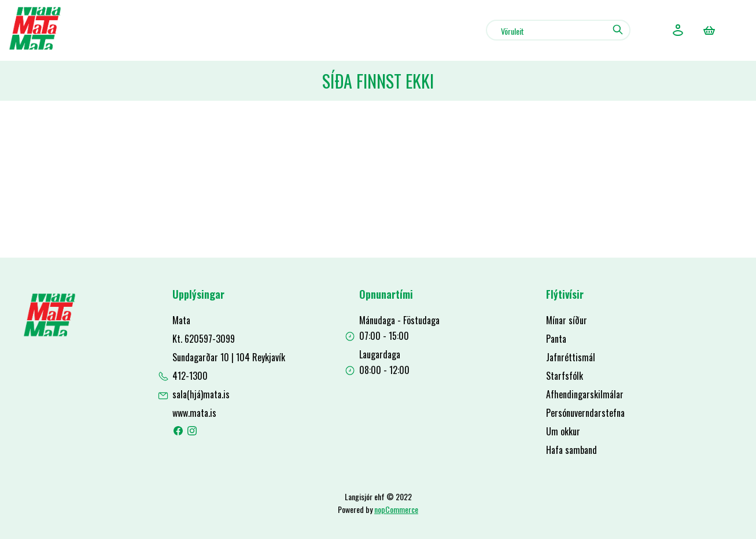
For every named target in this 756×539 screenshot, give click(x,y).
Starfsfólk (565, 376)
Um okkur (563, 431)
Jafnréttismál (571, 357)
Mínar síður (567, 320)
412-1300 (190, 376)
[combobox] (558, 30)
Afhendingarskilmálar (585, 394)
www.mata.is (194, 413)
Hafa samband (571, 450)
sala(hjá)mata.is (201, 394)
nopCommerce (396, 509)
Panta (556, 339)
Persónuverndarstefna (585, 413)
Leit (617, 30)
